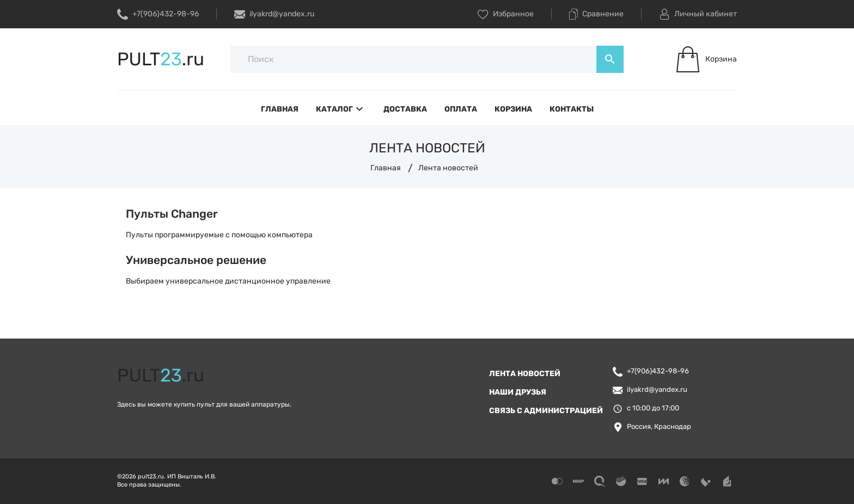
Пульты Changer (172, 214)
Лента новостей (525, 374)
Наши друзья (518, 392)
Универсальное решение (196, 260)
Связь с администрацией (546, 411)
